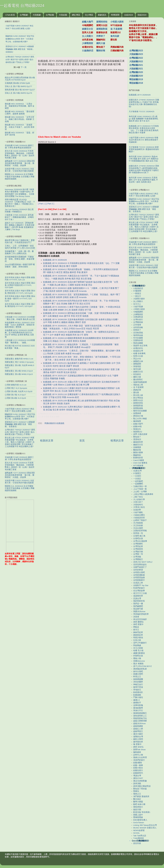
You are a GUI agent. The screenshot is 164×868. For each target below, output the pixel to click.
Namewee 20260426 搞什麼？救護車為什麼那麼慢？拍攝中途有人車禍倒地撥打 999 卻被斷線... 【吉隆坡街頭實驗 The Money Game (20, 193)
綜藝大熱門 (88, 22)
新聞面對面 (102, 29)
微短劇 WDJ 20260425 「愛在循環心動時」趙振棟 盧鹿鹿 (20, 113)
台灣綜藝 (50, 15)
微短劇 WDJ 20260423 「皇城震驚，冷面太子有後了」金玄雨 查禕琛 (20, 127)
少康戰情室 (88, 43)
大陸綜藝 (63, 15)
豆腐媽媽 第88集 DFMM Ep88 (17, 83)
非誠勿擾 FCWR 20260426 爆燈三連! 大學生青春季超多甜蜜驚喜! (19, 147)
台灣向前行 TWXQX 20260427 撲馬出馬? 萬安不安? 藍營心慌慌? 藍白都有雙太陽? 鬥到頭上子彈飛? (20, 432)
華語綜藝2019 (136, 79)
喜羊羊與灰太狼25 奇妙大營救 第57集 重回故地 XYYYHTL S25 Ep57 (20, 305)
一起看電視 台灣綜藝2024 (22, 6)
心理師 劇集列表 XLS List (16, 385)
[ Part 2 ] (50, 204)
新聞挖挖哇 (102, 22)
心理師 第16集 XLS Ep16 (15, 398)
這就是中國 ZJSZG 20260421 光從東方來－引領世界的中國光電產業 (19, 170)
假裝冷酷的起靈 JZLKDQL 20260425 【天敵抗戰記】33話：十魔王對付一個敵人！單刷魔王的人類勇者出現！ (20, 203)
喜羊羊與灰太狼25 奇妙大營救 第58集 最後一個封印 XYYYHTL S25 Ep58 (20, 298)
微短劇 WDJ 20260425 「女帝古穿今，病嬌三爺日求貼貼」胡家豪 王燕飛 (20, 119)
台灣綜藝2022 (136, 58)
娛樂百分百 (88, 29)
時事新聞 (115, 15)
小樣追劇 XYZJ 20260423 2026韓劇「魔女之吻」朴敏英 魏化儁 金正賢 (20, 318)
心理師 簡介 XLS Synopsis (16, 388)
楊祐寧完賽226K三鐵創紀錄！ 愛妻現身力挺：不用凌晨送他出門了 (20, 241)
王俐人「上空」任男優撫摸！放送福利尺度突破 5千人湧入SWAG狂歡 (20, 247)
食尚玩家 (115, 36)
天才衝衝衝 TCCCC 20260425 (142, 112)
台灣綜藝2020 (136, 72)
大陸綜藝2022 (136, 61)
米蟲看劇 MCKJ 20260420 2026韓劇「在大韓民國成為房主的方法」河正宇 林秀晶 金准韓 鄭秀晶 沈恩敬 (19, 334)
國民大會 (101, 43)
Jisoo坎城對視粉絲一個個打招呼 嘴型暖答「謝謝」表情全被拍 (20, 266)
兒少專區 (89, 15)
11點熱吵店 (88, 51)
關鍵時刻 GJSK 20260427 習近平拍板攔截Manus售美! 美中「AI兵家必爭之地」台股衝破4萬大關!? (20, 417)
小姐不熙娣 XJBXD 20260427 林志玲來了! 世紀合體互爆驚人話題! (20, 410)
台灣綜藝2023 (136, 51)
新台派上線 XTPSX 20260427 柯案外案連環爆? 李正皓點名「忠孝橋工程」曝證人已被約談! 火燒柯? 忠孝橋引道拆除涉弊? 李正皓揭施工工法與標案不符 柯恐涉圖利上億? (20, 442)
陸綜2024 (142, 15)
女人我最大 (88, 36)
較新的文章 (47, 441)
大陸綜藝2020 (136, 76)
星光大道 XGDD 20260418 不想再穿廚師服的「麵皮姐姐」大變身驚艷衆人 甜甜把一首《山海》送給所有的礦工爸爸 (20, 154)
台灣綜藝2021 (136, 65)
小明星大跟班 (117, 22)
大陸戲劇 (37, 15)
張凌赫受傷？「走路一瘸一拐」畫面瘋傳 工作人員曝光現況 (19, 252)
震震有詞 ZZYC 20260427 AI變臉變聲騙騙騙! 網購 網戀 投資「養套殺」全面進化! (20, 424)
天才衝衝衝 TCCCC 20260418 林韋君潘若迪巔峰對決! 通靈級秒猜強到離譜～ (144, 149)
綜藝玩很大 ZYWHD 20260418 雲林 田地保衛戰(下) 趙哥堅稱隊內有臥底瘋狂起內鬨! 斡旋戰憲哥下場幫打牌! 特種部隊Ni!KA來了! (144, 169)
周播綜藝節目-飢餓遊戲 (54, 423)
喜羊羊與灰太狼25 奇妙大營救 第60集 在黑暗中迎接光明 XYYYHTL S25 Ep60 (20, 285)
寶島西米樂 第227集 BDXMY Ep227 (20, 90)
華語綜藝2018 (136, 83)
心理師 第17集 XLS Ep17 (15, 395)
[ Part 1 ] (42, 204)
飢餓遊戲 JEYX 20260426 (55, 260)
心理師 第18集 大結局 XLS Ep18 (19, 391)
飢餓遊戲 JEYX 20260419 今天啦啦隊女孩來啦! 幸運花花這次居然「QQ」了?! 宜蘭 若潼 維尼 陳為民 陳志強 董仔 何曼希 (144, 129)
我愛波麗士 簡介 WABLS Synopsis (19, 362)
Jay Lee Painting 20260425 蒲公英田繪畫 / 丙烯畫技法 (19, 211)
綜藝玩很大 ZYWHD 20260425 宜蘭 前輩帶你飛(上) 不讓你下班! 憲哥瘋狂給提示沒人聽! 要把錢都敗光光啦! (144, 103)
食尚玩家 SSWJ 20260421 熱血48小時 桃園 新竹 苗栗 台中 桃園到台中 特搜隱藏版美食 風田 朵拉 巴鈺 (144, 159)
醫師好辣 (101, 51)
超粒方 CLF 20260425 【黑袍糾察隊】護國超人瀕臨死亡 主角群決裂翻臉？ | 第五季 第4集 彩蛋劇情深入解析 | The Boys (20, 226)
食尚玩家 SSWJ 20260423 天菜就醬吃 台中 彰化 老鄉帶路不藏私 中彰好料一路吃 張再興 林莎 (143, 180)
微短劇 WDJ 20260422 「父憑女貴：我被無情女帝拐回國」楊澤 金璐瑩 (20, 106)
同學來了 (101, 36)
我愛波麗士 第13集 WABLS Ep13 (19, 374)
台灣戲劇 (24, 15)
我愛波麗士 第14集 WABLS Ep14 (19, 371)
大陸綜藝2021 (136, 69)
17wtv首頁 (10, 15)
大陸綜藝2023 (136, 54)
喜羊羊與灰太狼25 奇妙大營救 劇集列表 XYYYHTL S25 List (20, 279)
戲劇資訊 (102, 15)
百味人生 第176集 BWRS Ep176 (18, 93)
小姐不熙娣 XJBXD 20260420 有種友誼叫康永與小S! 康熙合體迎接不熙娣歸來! (144, 140)
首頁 (82, 441)
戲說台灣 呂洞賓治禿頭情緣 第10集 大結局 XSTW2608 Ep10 (20, 79)
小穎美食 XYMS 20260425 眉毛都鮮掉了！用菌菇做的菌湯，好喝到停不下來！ (19, 217)
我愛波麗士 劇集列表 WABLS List (19, 359)
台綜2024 (129, 15)
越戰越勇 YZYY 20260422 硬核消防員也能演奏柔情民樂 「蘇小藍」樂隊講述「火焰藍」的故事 (20, 163)
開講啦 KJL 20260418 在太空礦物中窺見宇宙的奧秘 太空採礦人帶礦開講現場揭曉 (20, 177)
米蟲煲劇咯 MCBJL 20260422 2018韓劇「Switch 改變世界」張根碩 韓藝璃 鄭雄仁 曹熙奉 (20, 325)
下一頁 (24, 67)
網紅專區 (76, 15)
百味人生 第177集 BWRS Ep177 (18, 86)
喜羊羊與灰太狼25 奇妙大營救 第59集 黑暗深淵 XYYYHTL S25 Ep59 (20, 292)
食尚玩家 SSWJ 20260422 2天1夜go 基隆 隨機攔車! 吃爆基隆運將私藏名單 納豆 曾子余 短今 (143, 119)
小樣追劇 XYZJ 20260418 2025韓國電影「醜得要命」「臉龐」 (20, 341)
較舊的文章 (117, 441)
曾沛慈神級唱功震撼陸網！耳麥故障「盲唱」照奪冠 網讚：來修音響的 (20, 259)
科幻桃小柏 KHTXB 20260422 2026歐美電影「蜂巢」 (20, 347)
